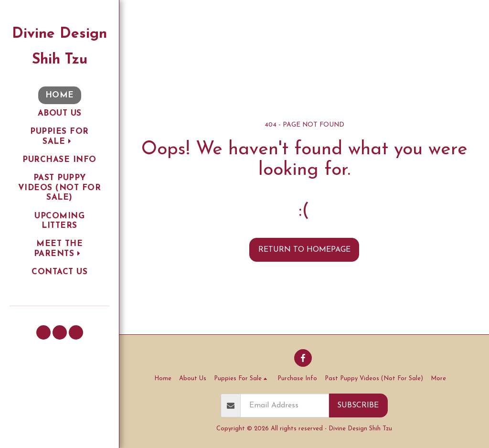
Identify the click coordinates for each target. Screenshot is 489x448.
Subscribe (358, 405)
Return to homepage (304, 250)
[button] (59, 137)
